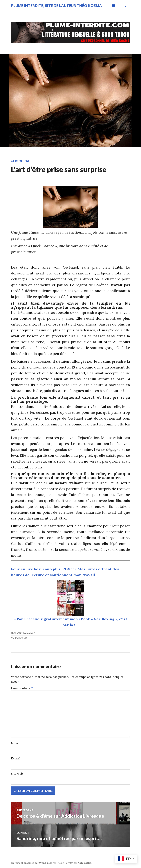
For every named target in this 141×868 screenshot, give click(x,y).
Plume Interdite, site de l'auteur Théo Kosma (56, 6)
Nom (15, 743)
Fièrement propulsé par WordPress (32, 863)
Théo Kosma (19, 638)
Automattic (84, 863)
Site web (17, 774)
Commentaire (22, 688)
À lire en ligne (20, 161)
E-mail (16, 758)
